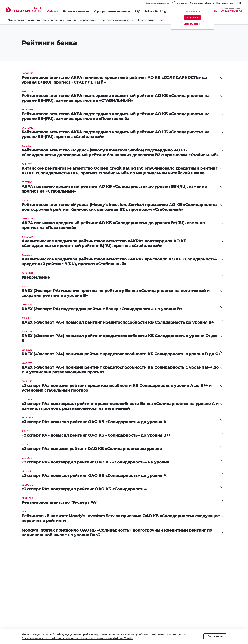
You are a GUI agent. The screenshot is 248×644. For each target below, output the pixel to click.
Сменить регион (192, 24)
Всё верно (192, 18)
